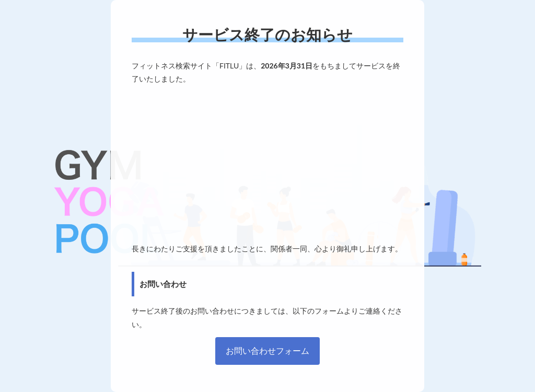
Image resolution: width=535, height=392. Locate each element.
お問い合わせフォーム (267, 350)
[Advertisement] (267, 164)
